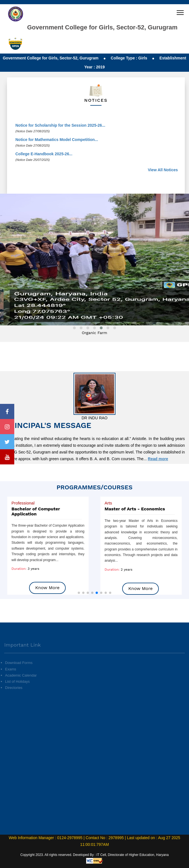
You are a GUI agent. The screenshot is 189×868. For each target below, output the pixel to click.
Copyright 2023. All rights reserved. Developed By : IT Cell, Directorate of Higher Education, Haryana (95, 855)
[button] (79, 593)
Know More (47, 588)
